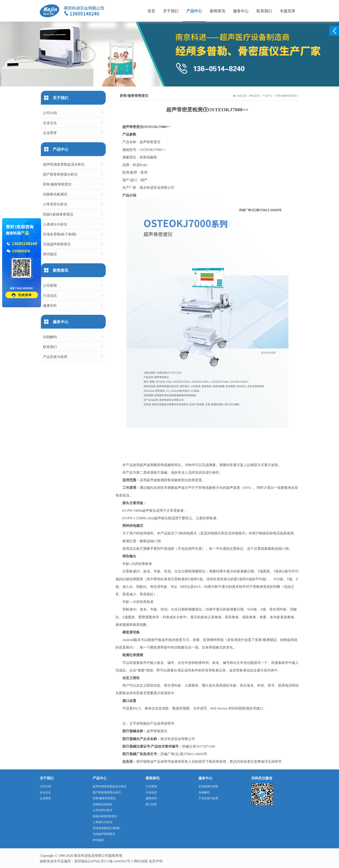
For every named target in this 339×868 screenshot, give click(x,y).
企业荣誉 (50, 133)
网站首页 (254, 96)
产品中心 (194, 11)
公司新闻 (50, 285)
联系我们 (264, 11)
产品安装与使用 (55, 357)
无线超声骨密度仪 (57, 244)
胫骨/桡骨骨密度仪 (286, 96)
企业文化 (50, 123)
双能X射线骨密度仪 (58, 214)
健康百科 (50, 305)
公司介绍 (50, 113)
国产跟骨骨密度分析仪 (60, 174)
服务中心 (241, 11)
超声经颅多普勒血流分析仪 (64, 164)
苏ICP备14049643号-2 (117, 861)
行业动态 (50, 295)
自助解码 (50, 337)
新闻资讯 (217, 11)
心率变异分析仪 (55, 204)
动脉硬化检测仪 (55, 194)
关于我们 (171, 11)
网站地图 (141, 861)
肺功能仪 (50, 254)
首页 (151, 11)
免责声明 (156, 861)
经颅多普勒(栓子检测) (60, 234)
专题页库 (288, 11)
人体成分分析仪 (55, 224)
